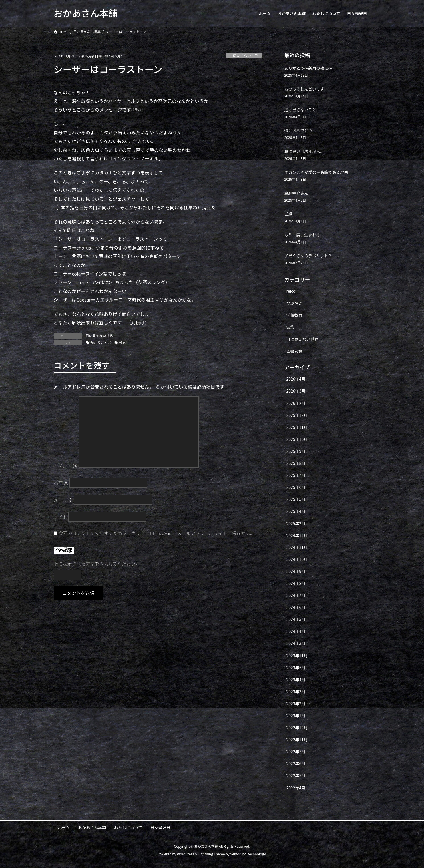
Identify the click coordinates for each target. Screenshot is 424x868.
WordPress (186, 854)
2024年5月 (296, 619)
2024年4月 (296, 631)
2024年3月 (296, 643)
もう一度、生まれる (302, 235)
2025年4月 (296, 511)
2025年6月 (296, 487)
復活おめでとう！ (300, 130)
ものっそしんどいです (304, 89)
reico (291, 291)
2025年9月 (296, 451)
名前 (61, 483)
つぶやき (294, 303)
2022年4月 (296, 788)
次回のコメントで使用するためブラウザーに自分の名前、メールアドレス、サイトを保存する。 (156, 533)
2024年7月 (296, 595)
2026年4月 (296, 379)
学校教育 (294, 315)
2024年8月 (296, 583)
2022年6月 (296, 763)
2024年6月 (296, 607)
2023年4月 (296, 680)
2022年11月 (297, 740)
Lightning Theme (211, 854)
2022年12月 (297, 728)
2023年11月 (297, 656)
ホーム (64, 827)
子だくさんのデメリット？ (308, 256)
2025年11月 (297, 427)
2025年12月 (297, 415)
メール (63, 500)
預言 (123, 342)
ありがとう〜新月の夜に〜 (308, 68)
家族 (290, 327)
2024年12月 (297, 535)
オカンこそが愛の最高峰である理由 (316, 172)
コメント (66, 466)
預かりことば (101, 342)
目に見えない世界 (244, 55)
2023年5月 (296, 668)
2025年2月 (296, 523)
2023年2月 (296, 704)
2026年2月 (296, 403)
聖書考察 (294, 351)
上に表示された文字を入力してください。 (97, 564)
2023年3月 (296, 692)
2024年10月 (297, 559)
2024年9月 (296, 571)
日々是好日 (160, 827)
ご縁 (288, 214)
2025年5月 (296, 499)
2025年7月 (296, 475)
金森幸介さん (296, 193)
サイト (61, 517)
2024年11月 (297, 547)
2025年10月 (297, 439)
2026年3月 (296, 391)
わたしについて (128, 827)
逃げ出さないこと (300, 110)
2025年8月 (296, 463)
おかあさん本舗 (92, 827)
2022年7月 (296, 752)
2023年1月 (296, 716)
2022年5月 (296, 775)
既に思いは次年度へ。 (304, 151)
